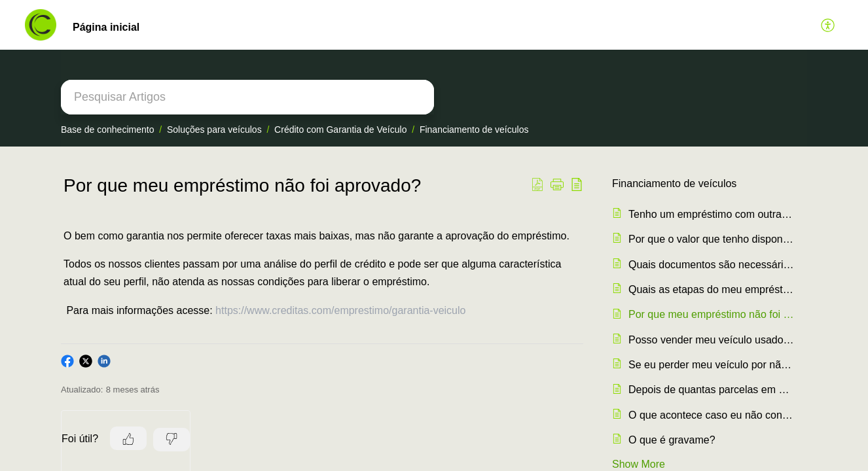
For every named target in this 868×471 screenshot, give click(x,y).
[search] (247, 97)
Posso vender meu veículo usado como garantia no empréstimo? (711, 340)
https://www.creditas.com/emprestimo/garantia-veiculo (340, 310)
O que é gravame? (672, 440)
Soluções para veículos (214, 130)
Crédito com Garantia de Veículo (340, 130)
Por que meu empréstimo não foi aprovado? (711, 314)
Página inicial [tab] (106, 27)
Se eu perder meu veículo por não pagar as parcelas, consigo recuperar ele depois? (711, 365)
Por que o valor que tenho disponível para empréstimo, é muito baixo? (711, 239)
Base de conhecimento (107, 130)
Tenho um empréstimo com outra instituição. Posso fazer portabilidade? (711, 214)
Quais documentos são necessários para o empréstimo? (711, 265)
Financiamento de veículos (474, 130)
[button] (828, 25)
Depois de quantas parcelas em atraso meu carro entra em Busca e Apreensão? (711, 390)
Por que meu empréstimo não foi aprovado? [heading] (242, 185)
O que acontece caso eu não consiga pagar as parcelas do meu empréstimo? (711, 415)
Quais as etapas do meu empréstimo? (711, 289)
